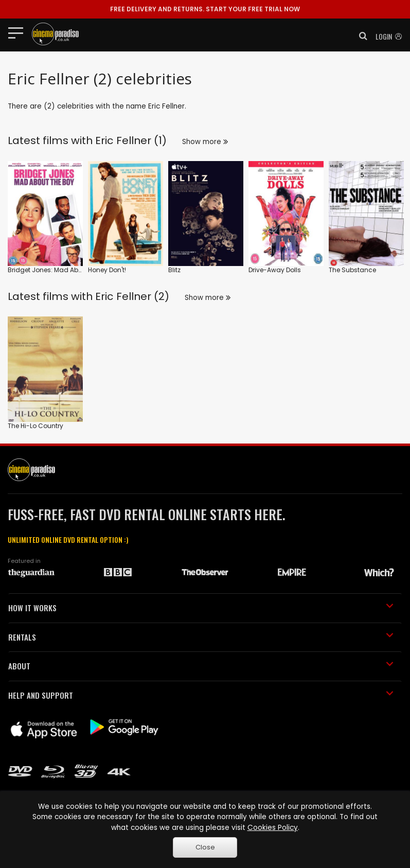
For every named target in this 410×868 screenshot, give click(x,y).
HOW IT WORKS (201, 608)
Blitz (174, 270)
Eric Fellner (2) (132, 296)
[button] (360, 36)
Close (205, 847)
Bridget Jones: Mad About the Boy (60, 270)
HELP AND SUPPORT (201, 695)
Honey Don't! (107, 270)
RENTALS (201, 637)
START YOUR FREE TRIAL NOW (205, 9)
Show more (205, 142)
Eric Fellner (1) (131, 140)
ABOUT (201, 666)
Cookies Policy (273, 828)
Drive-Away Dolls (275, 270)
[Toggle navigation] (19, 32)
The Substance (352, 270)
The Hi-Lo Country (35, 426)
